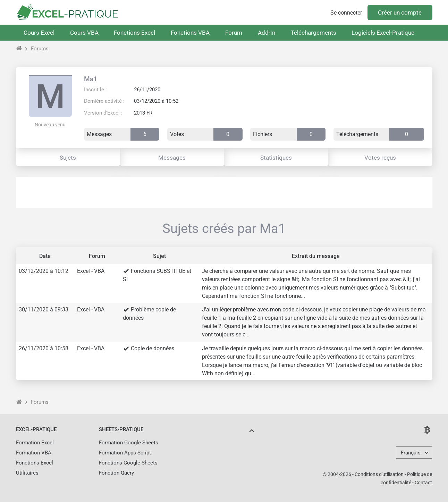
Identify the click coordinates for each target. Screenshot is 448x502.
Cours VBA (84, 33)
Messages (172, 158)
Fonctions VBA (190, 33)
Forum (234, 33)
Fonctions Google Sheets (128, 463)
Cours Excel (39, 33)
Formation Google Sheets (129, 443)
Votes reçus (380, 158)
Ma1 (91, 79)
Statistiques (276, 158)
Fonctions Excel (134, 33)
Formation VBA (34, 453)
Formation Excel (35, 443)
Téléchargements (314, 33)
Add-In (267, 33)
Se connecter (346, 13)
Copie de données (153, 348)
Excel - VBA (91, 271)
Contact (423, 483)
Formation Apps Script (125, 453)
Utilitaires (27, 473)
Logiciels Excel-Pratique (383, 33)
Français (411, 453)
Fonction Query (116, 473)
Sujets (68, 158)
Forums (40, 49)
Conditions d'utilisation (379, 474)
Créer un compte (400, 12)
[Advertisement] (224, 193)
